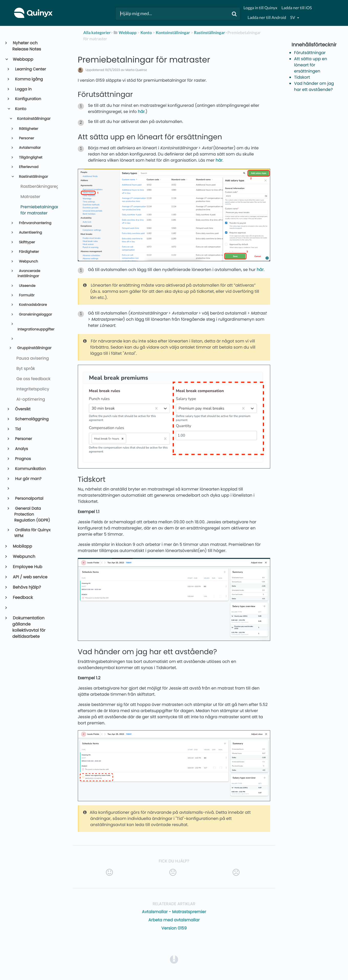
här (141, 112)
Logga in (23, 89)
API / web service (30, 577)
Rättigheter (28, 129)
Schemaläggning (31, 419)
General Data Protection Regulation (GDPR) (32, 514)
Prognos (23, 459)
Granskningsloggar (35, 314)
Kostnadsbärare (32, 305)
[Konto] (146, 33)
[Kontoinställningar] (173, 33)
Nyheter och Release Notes (27, 46)
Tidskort (302, 77)
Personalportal (29, 499)
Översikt (23, 409)
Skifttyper (26, 242)
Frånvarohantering (35, 223)
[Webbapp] (125, 33)
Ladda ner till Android (267, 18)
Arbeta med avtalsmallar (174, 920)
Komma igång (29, 79)
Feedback (23, 597)
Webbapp (23, 59)
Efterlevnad (28, 167)
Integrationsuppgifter (35, 329)
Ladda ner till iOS (297, 8)
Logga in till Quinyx (260, 8)
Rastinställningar (33, 177)
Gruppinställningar (34, 348)
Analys (21, 449)
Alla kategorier (97, 33)
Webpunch (28, 261)
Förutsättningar (310, 53)
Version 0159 (174, 928)
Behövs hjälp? (27, 587)
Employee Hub (27, 567)
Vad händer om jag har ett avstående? (314, 86)
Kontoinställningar (33, 119)
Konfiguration (28, 99)
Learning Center (30, 69)
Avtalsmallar (29, 148)
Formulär (26, 295)
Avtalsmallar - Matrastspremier (174, 912)
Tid (18, 429)
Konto (20, 109)
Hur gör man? (28, 479)
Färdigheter (28, 252)
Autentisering (30, 232)
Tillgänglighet (30, 157)
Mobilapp (22, 546)
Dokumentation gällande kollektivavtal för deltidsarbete (29, 627)
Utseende (27, 286)
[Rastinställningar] (209, 33)
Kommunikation (30, 469)
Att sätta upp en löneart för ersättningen (311, 65)
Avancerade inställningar (29, 273)
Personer (26, 138)
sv (293, 18)
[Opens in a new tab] (174, 959)
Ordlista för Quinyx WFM (32, 533)
